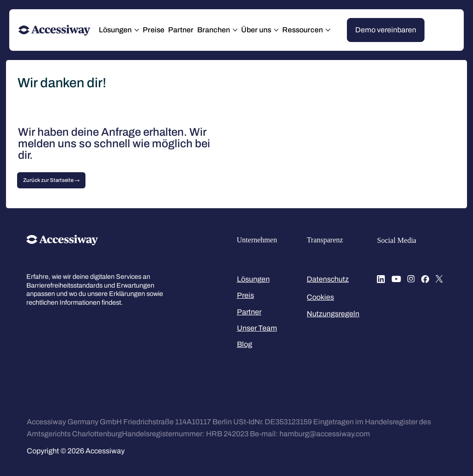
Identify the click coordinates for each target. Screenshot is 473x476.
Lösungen (253, 279)
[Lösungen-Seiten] (137, 30)
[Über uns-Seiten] (276, 30)
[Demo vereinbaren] (386, 30)
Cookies (320, 297)
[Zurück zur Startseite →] (51, 181)
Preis (246, 295)
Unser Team (257, 328)
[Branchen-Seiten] (235, 30)
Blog (245, 344)
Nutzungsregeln (333, 314)
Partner (249, 312)
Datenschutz (328, 279)
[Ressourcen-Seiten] (328, 30)
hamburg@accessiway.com (325, 434)
